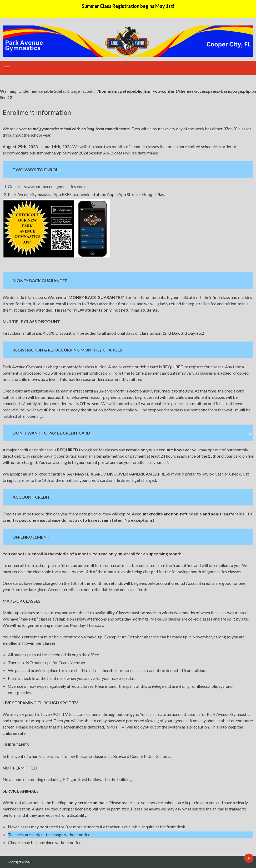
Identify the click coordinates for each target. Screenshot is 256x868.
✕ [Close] (250, 434)
